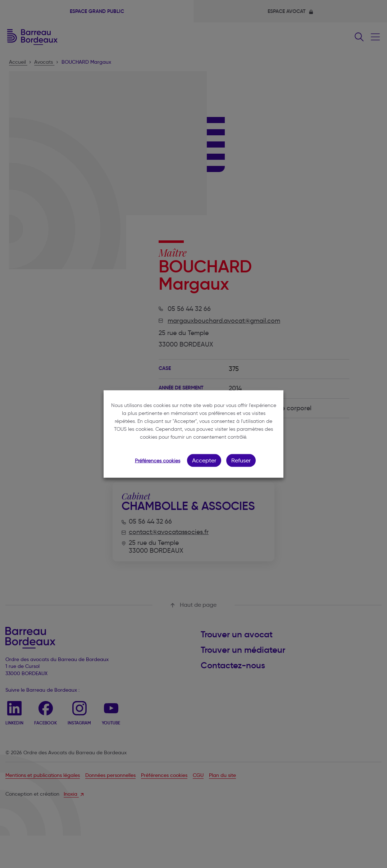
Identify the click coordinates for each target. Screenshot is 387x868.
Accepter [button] (204, 460)
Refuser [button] (241, 460)
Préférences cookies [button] (158, 461)
